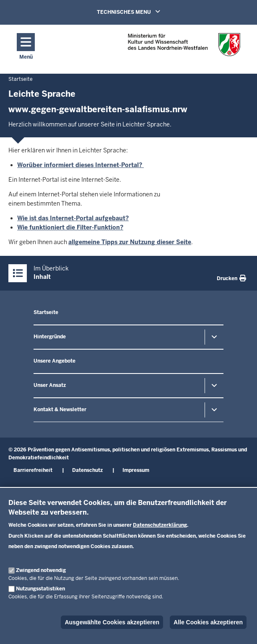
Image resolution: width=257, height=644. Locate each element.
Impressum (136, 470)
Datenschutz (87, 470)
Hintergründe (50, 337)
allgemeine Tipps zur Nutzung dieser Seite (130, 242)
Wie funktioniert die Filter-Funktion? (70, 227)
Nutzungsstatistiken (40, 589)
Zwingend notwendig (41, 570)
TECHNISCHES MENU (140, 12)
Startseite (46, 312)
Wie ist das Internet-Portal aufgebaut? (73, 218)
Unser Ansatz (50, 385)
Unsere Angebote (55, 361)
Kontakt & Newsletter (60, 410)
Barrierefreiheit (33, 470)
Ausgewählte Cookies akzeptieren (112, 622)
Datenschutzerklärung (160, 525)
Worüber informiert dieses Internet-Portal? (80, 165)
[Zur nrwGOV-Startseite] (184, 47)
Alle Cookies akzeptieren (208, 622)
